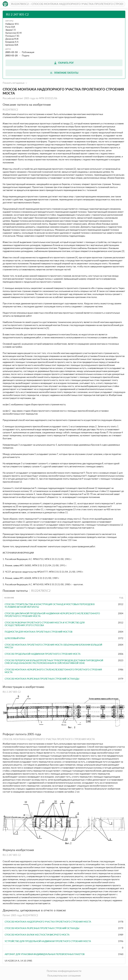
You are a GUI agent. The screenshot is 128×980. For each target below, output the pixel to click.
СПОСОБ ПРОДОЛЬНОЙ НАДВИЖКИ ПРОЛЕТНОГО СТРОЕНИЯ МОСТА (43, 654)
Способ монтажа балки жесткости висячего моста (37, 935)
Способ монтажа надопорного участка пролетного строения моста (48, 922)
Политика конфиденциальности (64, 971)
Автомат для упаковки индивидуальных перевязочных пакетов (45, 954)
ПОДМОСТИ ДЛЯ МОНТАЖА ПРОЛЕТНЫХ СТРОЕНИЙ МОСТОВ (38, 632)
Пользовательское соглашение (64, 976)
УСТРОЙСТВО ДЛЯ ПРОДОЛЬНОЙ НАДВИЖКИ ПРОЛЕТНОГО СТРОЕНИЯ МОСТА (48, 941)
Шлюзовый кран (15, 638)
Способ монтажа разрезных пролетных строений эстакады (42, 679)
